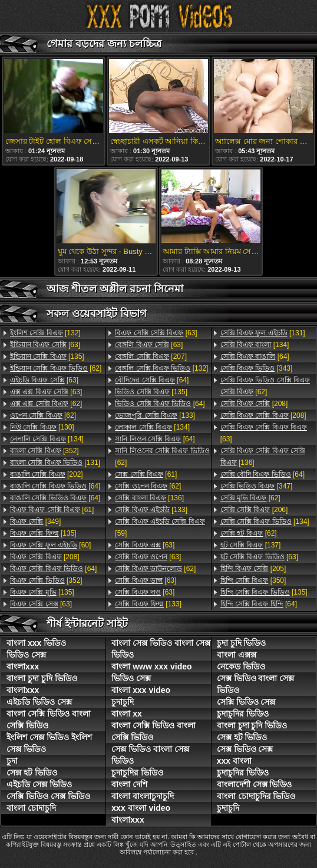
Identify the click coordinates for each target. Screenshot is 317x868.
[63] (45, 345)
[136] (149, 498)
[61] (52, 510)
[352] (44, 451)
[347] (257, 486)
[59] (160, 527)
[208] (45, 557)
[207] (151, 357)
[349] (35, 522)
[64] (55, 486)
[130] (42, 427)
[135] (47, 357)
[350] (253, 580)
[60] (50, 545)
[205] (253, 569)
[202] (47, 474)
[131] (55, 463)
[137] (251, 545)
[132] (45, 333)
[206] (254, 510)
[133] (155, 415)
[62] (56, 368)
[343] (257, 368)
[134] (47, 439)
